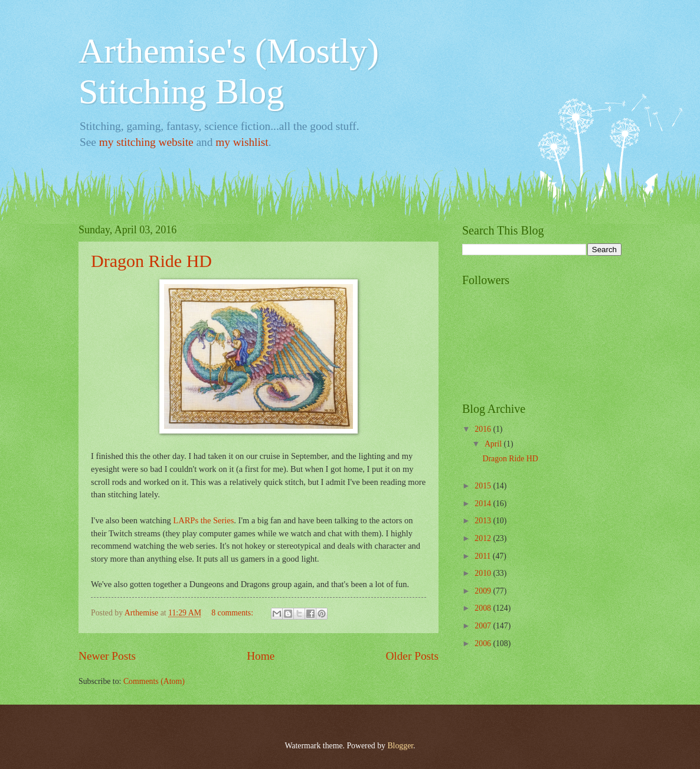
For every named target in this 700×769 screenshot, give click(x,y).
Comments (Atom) (154, 681)
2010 (484, 573)
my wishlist (242, 142)
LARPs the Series (203, 520)
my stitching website (146, 142)
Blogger (400, 746)
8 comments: (233, 613)
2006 (484, 643)
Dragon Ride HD (151, 261)
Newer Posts (107, 656)
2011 (484, 556)
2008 (484, 608)
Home (261, 656)
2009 (484, 591)
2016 (484, 429)
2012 (484, 538)
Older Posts (412, 656)
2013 (484, 521)
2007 (484, 626)
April (494, 444)
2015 (484, 486)
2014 (484, 504)
